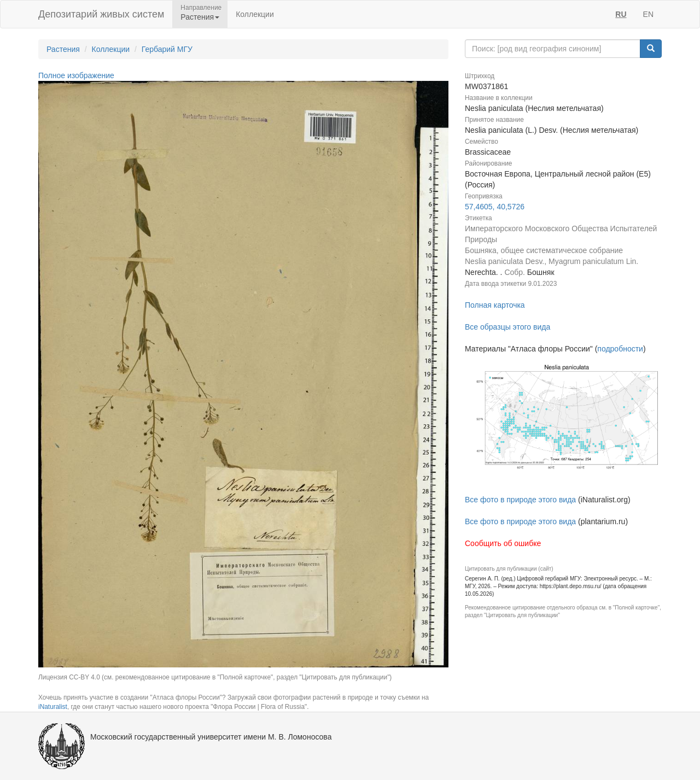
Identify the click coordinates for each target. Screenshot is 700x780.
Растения (63, 49)
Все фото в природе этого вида (520, 500)
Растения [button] (200, 17)
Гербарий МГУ (167, 49)
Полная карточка (495, 305)
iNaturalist (53, 707)
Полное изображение (76, 75)
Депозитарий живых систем (101, 14)
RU (621, 14)
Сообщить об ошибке (503, 543)
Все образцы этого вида (507, 327)
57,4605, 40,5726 (495, 207)
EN (648, 14)
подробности (620, 349)
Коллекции (255, 14)
